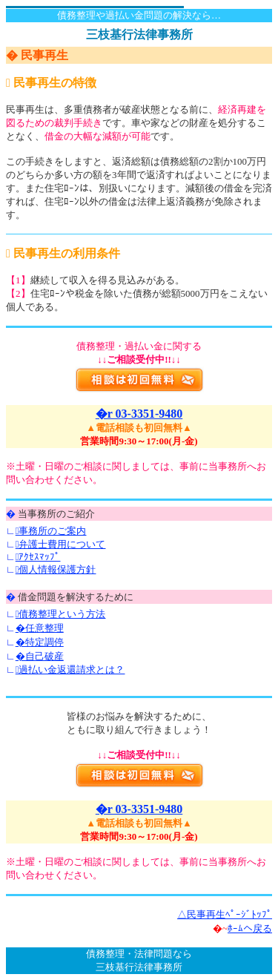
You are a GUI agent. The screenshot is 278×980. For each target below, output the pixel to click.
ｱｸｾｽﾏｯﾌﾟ (38, 557)
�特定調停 (40, 642)
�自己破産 (40, 656)
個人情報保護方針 (56, 569)
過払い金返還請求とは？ (70, 670)
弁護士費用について (61, 544)
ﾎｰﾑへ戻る (250, 928)
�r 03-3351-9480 (139, 414)
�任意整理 (40, 628)
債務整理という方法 (61, 614)
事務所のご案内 (51, 531)
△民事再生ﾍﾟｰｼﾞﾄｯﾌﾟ (225, 914)
